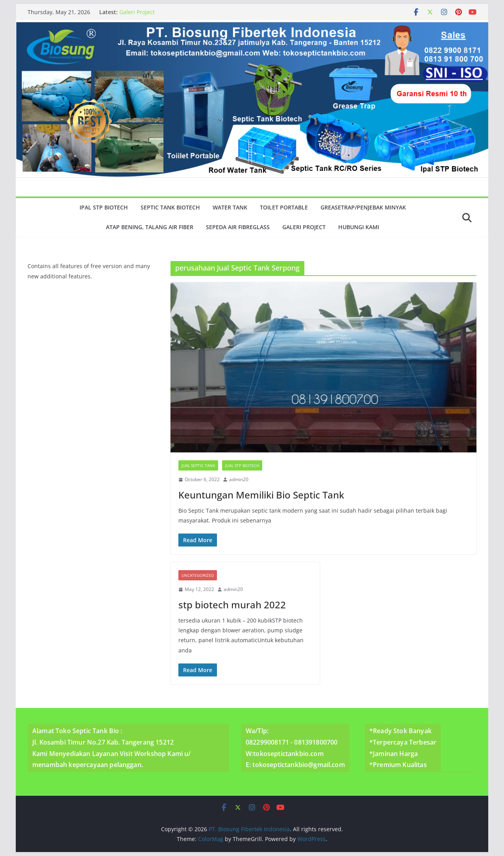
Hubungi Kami (359, 227)
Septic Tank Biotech (170, 207)
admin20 (239, 479)
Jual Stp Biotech (242, 465)
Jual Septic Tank (198, 465)
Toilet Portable (284, 207)
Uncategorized (198, 575)
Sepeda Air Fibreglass (238, 227)
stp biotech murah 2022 (232, 605)
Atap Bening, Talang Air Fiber (150, 227)
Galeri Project (137, 12)
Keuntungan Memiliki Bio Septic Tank (261, 495)
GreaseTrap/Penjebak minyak (363, 207)
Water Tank (230, 207)
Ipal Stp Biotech (104, 207)
